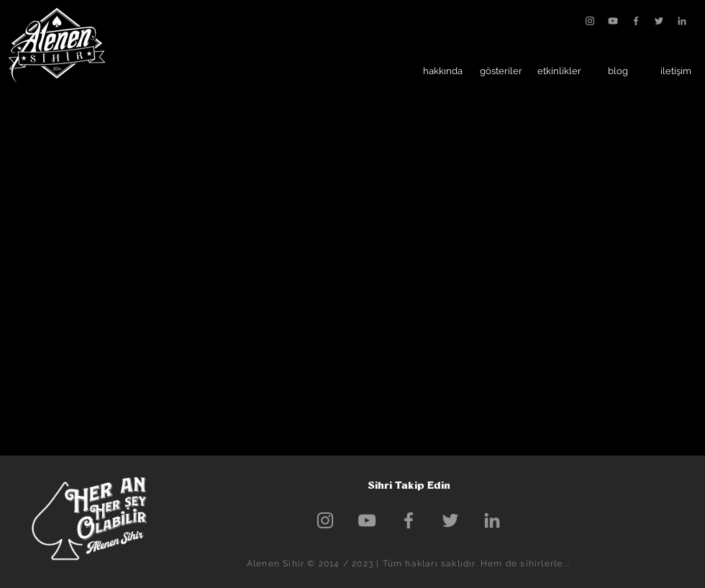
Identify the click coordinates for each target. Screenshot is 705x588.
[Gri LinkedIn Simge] (682, 21)
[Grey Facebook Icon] (636, 21)
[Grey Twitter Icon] (659, 21)
